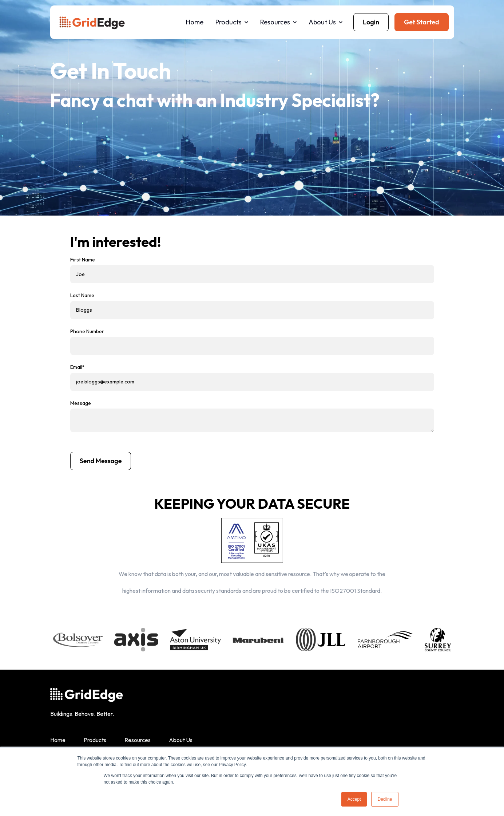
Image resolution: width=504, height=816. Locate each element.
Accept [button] (354, 799)
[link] (92, 21)
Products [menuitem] (95, 740)
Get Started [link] (421, 22)
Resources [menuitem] (138, 740)
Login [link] (371, 22)
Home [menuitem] (58, 740)
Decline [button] (385, 799)
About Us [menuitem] (181, 740)
